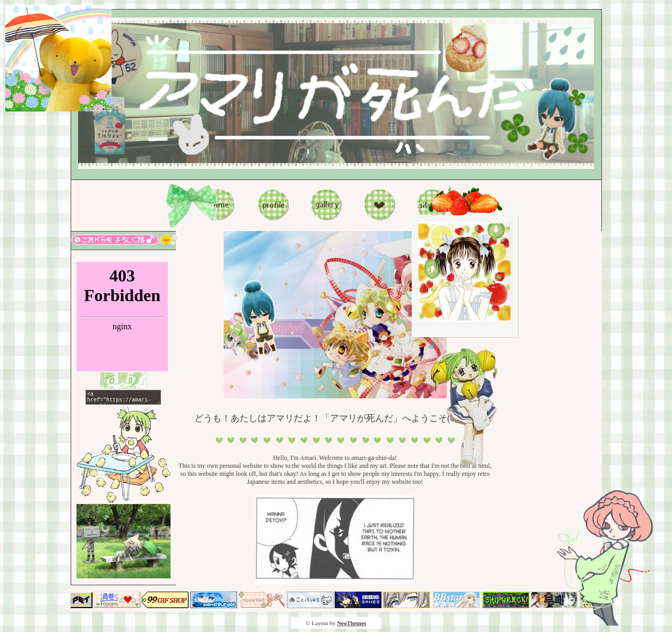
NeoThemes (351, 626)
